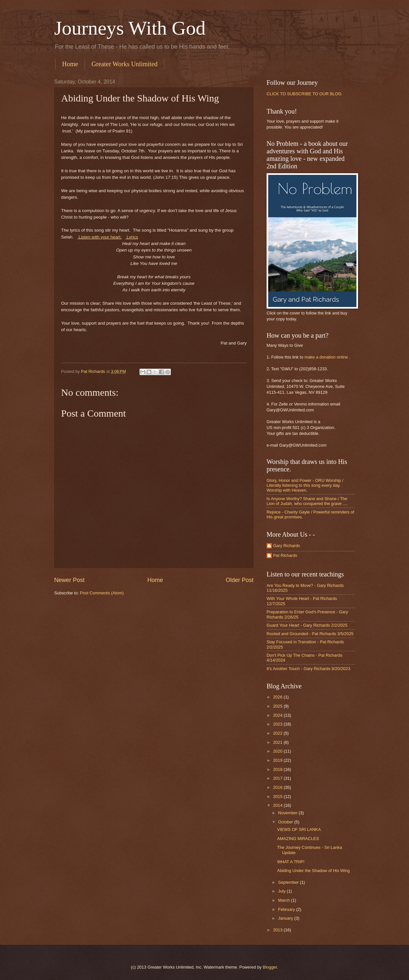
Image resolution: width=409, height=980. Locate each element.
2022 (278, 733)
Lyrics (132, 237)
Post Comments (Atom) (102, 593)
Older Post (240, 580)
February (287, 909)
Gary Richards (286, 546)
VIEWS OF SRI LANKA (299, 829)
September (289, 882)
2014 (278, 805)
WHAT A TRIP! (291, 862)
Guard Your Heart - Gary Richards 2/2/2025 (307, 625)
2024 (278, 715)
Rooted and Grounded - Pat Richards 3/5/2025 (310, 634)
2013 (278, 930)
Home (70, 64)
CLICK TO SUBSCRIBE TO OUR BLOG (304, 94)
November (288, 813)
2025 (278, 706)
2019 (278, 760)
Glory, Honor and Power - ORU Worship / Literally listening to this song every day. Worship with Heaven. (305, 485)
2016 (278, 787)
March (284, 900)
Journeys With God (130, 28)
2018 (278, 769)
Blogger (270, 967)
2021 (278, 742)
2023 (278, 724)
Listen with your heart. (100, 237)
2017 (278, 778)
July (282, 891)
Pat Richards (285, 555)
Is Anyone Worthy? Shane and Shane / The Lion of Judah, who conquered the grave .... (307, 501)
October (286, 822)
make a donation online (326, 357)
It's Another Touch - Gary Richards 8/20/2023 (308, 669)
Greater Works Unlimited (124, 64)
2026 (278, 697)
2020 (278, 751)
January (286, 918)
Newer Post (69, 580)
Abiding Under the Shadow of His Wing (313, 871)
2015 (278, 796)
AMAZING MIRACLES (298, 839)
